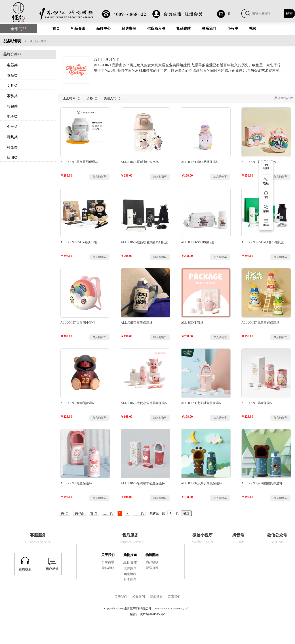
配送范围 (152, 568)
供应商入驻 (156, 28)
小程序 (233, 28)
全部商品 (19, 29)
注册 (126, 562)
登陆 (134, 562)
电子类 (12, 116)
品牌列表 (12, 41)
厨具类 (12, 137)
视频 (253, 28)
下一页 (139, 513)
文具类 (12, 86)
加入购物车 (99, 177)
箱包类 (12, 106)
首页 (56, 28)
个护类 (12, 127)
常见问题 (130, 580)
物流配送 (152, 555)
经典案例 (129, 28)
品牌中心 (103, 28)
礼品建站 (183, 28)
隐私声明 (108, 568)
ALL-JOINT (39, 41)
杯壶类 (12, 147)
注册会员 (194, 14)
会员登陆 (172, 14)
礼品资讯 (78, 28)
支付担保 (130, 568)
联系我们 (209, 28)
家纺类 (12, 96)
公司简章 (108, 562)
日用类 (12, 157)
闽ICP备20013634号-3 (153, 614)
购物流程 (130, 574)
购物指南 (130, 555)
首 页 (94, 513)
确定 (186, 513)
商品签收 (152, 562)
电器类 (12, 65)
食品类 (12, 75)
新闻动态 (156, 597)
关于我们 (108, 555)
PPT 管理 (266, 167)
